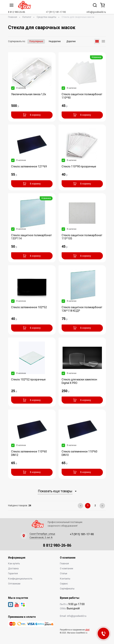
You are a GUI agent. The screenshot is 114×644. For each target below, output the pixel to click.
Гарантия (13, 574)
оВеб (87, 630)
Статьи (64, 574)
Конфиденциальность (20, 579)
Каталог (27, 17)
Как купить (14, 564)
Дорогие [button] (71, 41)
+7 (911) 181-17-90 (56, 12)
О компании (66, 569)
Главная (13, 17)
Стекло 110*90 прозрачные (79, 166)
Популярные (36, 41)
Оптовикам (14, 584)
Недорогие (55, 41)
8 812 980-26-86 (17, 12)
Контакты (65, 579)
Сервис (64, 584)
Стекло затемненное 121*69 (29, 166)
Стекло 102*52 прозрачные (28, 379)
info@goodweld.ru (96, 12)
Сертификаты (67, 589)
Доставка (13, 569)
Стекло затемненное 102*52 (29, 307)
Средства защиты (46, 17)
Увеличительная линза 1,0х (29, 94)
